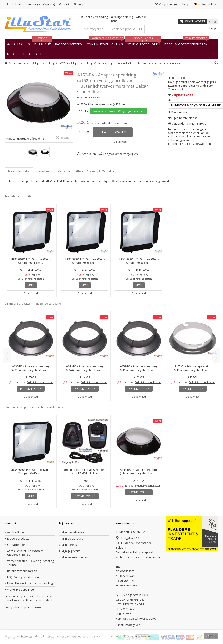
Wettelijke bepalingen (21, 590)
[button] (24, 54)
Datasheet (44, 171)
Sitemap (79, 4)
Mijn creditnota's (72, 539)
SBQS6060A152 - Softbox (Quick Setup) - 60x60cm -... (85, 261)
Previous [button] (7, 356)
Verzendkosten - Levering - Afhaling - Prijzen (30, 563)
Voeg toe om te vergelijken (120, 154)
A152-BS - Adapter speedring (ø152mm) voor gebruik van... (139, 368)
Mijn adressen (71, 545)
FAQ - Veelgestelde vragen (24, 577)
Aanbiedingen (16, 532)
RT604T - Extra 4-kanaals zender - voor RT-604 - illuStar (85, 472)
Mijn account (67, 523)
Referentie (84, 97)
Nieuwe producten (19, 539)
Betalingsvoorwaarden (22, 571)
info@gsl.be (133, 625)
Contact (64, 4)
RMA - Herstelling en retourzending (30, 583)
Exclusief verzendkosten (114, 123)
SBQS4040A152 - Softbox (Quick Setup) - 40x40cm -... (31, 261)
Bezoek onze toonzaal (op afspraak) (31, 4)
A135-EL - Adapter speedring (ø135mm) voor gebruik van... (193, 368)
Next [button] (216, 356)
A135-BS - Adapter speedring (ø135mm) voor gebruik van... (31, 368)
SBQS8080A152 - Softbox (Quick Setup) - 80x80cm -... (139, 261)
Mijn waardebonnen (75, 557)
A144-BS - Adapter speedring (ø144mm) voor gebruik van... (85, 368)
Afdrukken (89, 154)
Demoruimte (180, 112)
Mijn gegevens (71, 551)
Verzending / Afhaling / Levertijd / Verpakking (87, 171)
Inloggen (185, 4)
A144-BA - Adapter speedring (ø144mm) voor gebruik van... (139, 472)
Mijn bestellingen (73, 532)
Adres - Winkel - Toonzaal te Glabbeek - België (25, 553)
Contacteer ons (17, 545)
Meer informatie (19, 171)
